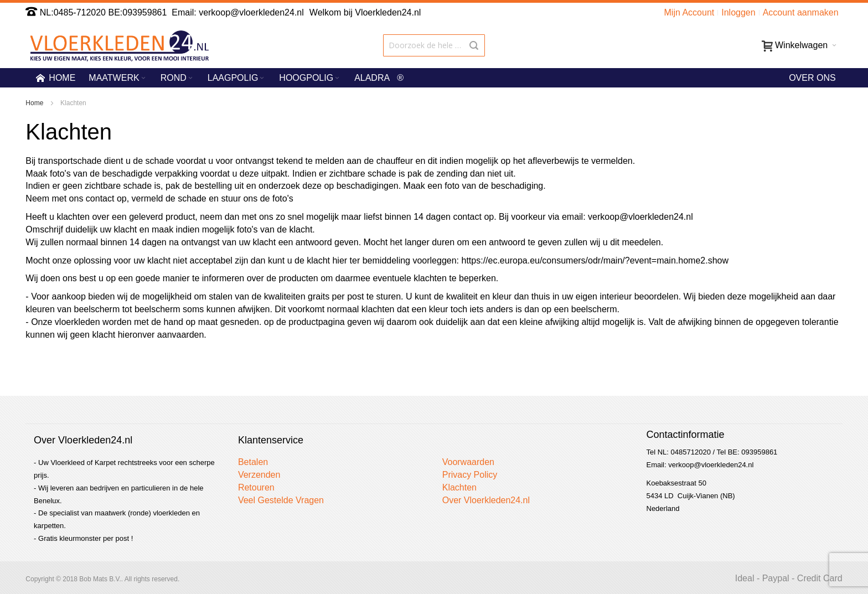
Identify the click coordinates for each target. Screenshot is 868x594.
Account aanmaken (801, 12)
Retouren (256, 487)
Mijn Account (689, 12)
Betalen (253, 462)
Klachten (459, 487)
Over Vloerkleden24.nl (486, 500)
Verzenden (259, 475)
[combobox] (434, 45)
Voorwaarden (468, 462)
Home (35, 103)
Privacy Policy (470, 475)
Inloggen (738, 12)
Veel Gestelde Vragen (281, 500)
